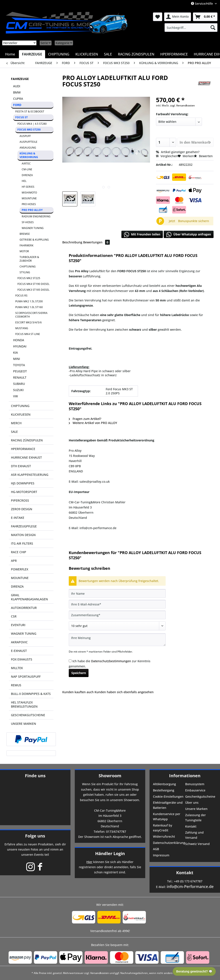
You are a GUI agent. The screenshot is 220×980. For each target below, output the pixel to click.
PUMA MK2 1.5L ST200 (29, 301)
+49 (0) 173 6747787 (188, 881)
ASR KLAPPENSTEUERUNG (30, 475)
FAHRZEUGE (20, 79)
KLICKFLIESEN (21, 414)
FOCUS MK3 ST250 (29, 130)
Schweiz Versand (197, 844)
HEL (24, 181)
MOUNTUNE (29, 198)
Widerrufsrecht (164, 836)
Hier (89, 862)
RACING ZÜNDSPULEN (27, 440)
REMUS (16, 685)
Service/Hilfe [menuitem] (202, 4)
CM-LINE (27, 169)
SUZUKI (18, 390)
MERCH (16, 423)
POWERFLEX (20, 569)
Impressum (161, 855)
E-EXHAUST (19, 651)
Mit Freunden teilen (142, 235)
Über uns (192, 803)
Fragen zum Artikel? (85, 419)
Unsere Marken (196, 809)
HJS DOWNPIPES (23, 483)
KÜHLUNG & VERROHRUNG (29, 155)
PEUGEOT (20, 371)
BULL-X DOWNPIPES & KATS (31, 694)
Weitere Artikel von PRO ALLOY (93, 423)
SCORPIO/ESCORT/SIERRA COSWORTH (31, 315)
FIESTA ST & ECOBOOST (30, 111)
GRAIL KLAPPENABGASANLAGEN (29, 597)
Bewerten (203, 156)
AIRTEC (26, 164)
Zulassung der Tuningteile (196, 818)
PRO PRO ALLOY (32, 210)
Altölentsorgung (164, 784)
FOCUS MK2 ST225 (29, 278)
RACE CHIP (19, 552)
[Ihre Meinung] (117, 640)
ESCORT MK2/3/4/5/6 (28, 322)
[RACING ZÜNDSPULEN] (136, 54)
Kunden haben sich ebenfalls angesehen (124, 692)
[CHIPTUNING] (59, 54)
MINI (17, 359)
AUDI (17, 86)
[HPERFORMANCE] (174, 54)
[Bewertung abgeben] (117, 626)
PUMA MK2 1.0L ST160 (29, 307)
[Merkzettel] (158, 17)
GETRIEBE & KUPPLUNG (34, 240)
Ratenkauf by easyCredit (163, 828)
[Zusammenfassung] (117, 615)
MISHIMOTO (29, 193)
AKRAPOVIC (19, 642)
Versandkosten (100, 973)
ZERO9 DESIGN (22, 509)
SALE (14, 432)
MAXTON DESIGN (23, 535)
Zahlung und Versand (194, 835)
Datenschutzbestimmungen (111, 661)
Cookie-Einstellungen (168, 796)
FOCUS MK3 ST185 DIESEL (33, 290)
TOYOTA (19, 365)
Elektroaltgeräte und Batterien (168, 805)
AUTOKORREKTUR (24, 608)
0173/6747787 (116, 832)
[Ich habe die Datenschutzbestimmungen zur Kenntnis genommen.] (70, 661)
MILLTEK (17, 668)
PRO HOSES (29, 204)
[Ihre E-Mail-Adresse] (117, 604)
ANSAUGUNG (28, 148)
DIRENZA (27, 175)
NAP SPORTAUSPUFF (26, 677)
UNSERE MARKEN (24, 724)
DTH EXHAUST (21, 466)
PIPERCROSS (20, 500)
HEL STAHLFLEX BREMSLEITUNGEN (24, 704)
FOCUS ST (21, 117)
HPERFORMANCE (23, 449)
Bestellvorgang (164, 790)
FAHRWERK (27, 245)
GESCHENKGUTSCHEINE (28, 715)
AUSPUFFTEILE (28, 142)
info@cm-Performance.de (190, 886)
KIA (15, 353)
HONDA (19, 340)
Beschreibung (72, 242)
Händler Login (110, 853)
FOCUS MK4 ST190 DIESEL (33, 284)
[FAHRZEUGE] (32, 54)
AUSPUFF (25, 136)
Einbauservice (195, 790)
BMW (17, 92)
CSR (14, 616)
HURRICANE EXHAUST (26, 457)
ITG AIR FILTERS (22, 543)
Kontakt (191, 826)
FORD (17, 105)
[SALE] (108, 54)
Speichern (79, 673)
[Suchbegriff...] (191, 28)
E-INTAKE (18, 518)
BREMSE (25, 234)
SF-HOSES (28, 222)
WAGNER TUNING (33, 228)
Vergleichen (167, 156)
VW (15, 396)
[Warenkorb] (205, 17)
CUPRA (18, 99)
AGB (156, 849)
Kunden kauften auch (78, 692)
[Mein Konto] (178, 17)
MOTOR (24, 251)
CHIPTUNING (28, 267)
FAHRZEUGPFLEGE (24, 526)
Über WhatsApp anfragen (189, 235)
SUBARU (19, 384)
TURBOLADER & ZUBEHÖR (29, 259)
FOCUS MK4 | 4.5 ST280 (32, 124)
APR (14, 561)
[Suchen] (213, 28)
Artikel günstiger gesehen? (178, 152)
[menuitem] (191, 28)
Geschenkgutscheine (200, 796)
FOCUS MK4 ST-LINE (28, 334)
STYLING (25, 272)
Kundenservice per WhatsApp (167, 816)
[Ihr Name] (117, 593)
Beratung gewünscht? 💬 (194, 971)
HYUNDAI (20, 346)
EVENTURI (18, 625)
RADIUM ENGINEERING (36, 216)
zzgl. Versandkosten (183, 105)
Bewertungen (96, 242)
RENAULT (20, 377)
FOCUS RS (21, 296)
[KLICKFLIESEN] (87, 54)
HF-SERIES (28, 187)
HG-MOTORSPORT (24, 492)
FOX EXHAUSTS (22, 659)
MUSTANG (22, 328)
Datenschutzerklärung (169, 843)
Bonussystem (195, 784)
